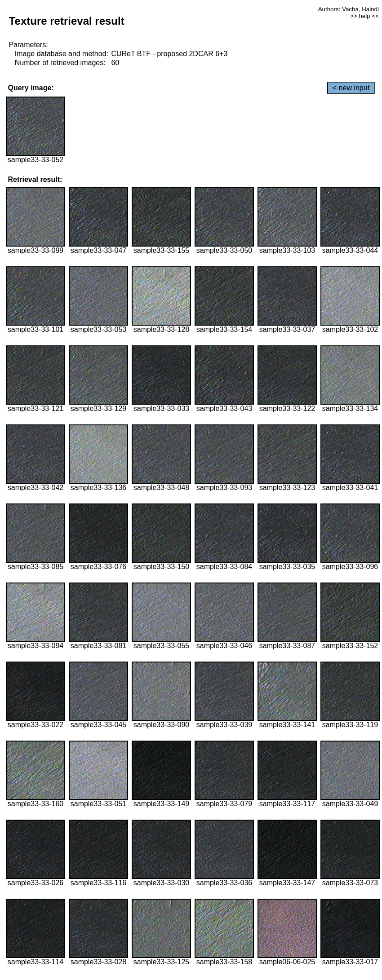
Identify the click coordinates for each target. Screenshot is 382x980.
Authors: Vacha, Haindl (349, 9)
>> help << (364, 16)
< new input (351, 88)
